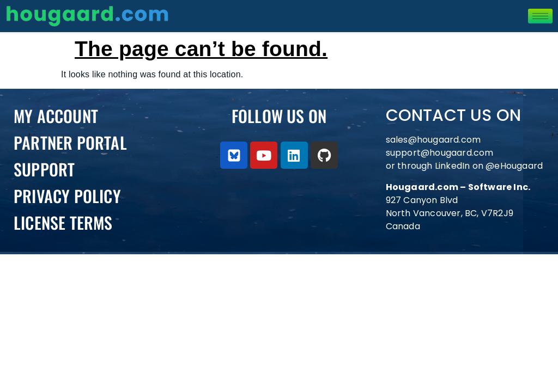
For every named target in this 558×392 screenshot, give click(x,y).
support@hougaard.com (440, 153)
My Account (56, 116)
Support (44, 169)
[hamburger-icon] (540, 16)
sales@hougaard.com (435, 140)
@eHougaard (514, 166)
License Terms (63, 222)
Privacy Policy (67, 196)
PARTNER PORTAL (70, 142)
